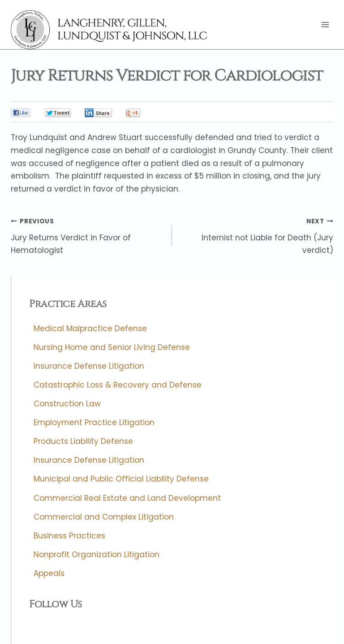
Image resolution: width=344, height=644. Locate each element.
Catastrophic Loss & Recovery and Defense (118, 385)
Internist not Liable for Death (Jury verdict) (256, 235)
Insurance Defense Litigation (89, 366)
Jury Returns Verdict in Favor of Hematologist (88, 235)
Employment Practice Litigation (94, 423)
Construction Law (67, 404)
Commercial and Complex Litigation (104, 517)
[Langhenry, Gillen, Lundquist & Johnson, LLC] (110, 30)
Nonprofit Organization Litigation (97, 554)
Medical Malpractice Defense (90, 328)
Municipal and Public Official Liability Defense (121, 479)
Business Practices (69, 536)
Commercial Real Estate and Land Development (127, 498)
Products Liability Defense (83, 442)
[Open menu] (325, 25)
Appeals (49, 573)
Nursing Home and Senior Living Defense (112, 347)
